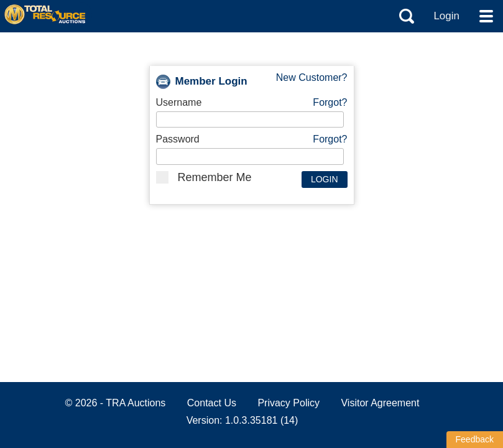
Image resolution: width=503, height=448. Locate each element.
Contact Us (212, 403)
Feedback (475, 439)
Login (446, 16)
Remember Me (204, 177)
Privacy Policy (288, 403)
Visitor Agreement (380, 403)
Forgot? (330, 102)
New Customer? (312, 77)
